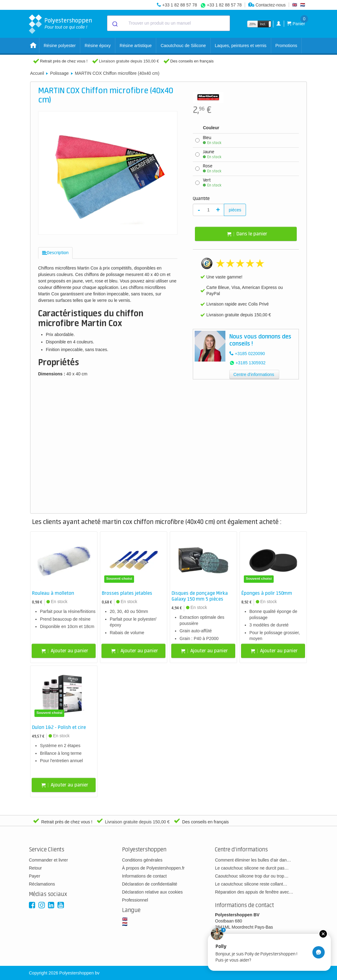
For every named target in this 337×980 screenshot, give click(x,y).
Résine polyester (60, 46)
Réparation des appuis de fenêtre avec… (254, 892)
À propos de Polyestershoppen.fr (153, 868)
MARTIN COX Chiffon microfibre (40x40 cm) (117, 73)
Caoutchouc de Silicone (183, 46)
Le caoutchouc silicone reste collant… (251, 884)
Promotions (286, 46)
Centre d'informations (254, 374)
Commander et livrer (48, 860)
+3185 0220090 (250, 354)
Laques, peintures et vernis (241, 46)
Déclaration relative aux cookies (153, 892)
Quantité (201, 199)
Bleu (212, 140)
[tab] (55, 253)
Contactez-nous (267, 5)
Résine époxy (98, 46)
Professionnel (135, 900)
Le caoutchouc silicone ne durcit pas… (252, 868)
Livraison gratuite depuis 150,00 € (129, 61)
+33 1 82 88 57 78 (179, 5)
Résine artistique (136, 46)
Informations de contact (145, 876)
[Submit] (115, 23)
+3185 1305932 (251, 363)
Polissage (59, 73)
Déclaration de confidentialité (150, 884)
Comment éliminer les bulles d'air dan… (253, 860)
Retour (35, 868)
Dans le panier (247, 234)
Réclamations (42, 884)
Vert (212, 183)
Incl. (263, 24)
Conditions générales (142, 860)
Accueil (37, 73)
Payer (35, 876)
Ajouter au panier (65, 651)
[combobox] (168, 23)
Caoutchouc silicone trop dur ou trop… (252, 876)
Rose (212, 169)
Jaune (212, 154)
